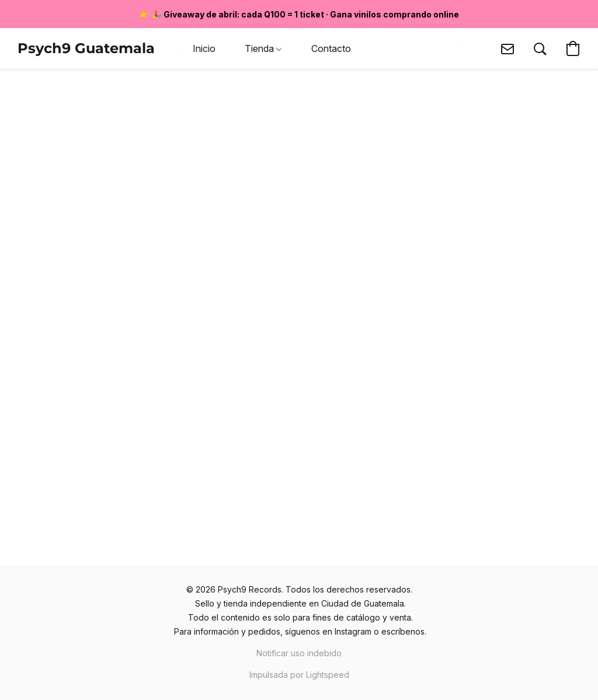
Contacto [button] (331, 48)
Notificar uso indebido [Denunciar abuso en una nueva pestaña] (299, 653)
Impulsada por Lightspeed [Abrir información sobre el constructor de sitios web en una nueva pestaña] (299, 675)
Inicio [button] (204, 48)
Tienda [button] (263, 48)
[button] (86, 48)
